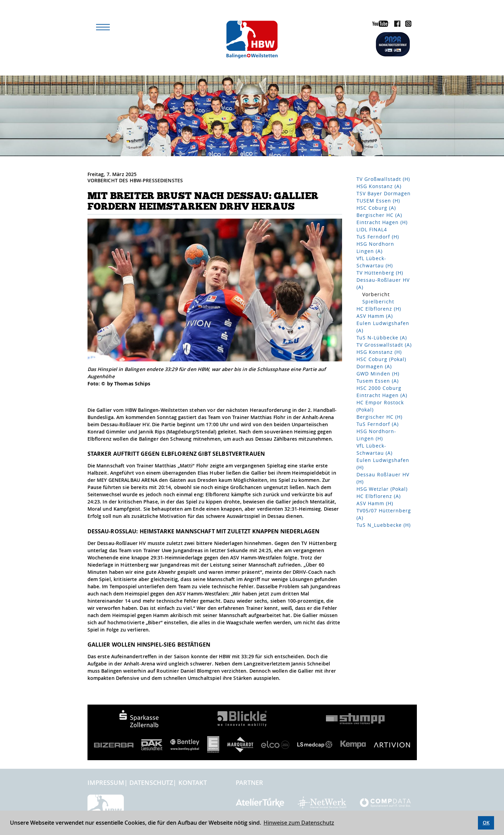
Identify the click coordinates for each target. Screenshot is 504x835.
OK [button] (486, 822)
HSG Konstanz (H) (379, 352)
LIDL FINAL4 (372, 229)
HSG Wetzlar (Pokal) (382, 489)
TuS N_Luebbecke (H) (384, 525)
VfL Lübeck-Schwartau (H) (375, 262)
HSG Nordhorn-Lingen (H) (376, 435)
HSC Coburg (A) (376, 208)
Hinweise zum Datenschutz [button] (299, 823)
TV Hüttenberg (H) (380, 273)
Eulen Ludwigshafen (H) (383, 464)
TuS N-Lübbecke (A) (382, 338)
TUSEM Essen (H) (378, 201)
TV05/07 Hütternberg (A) (384, 514)
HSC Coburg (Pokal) (381, 359)
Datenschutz (151, 782)
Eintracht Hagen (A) (382, 395)
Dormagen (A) (374, 366)
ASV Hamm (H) (375, 503)
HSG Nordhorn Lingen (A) (375, 247)
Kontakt (193, 782)
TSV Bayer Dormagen (384, 193)
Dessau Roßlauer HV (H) (383, 478)
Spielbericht (378, 301)
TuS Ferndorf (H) (378, 237)
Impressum (106, 782)
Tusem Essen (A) (378, 381)
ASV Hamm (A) (375, 316)
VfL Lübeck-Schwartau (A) (374, 449)
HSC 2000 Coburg (379, 388)
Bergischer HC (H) (379, 417)
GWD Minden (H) (378, 374)
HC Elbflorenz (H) (379, 309)
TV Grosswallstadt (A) (384, 345)
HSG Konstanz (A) (379, 186)
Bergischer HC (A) (379, 215)
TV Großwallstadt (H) (383, 179)
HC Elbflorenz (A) (379, 496)
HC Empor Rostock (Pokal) (380, 406)
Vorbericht (376, 294)
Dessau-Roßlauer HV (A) (383, 283)
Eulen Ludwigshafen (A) (383, 327)
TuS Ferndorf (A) (378, 424)
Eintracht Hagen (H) (382, 222)
